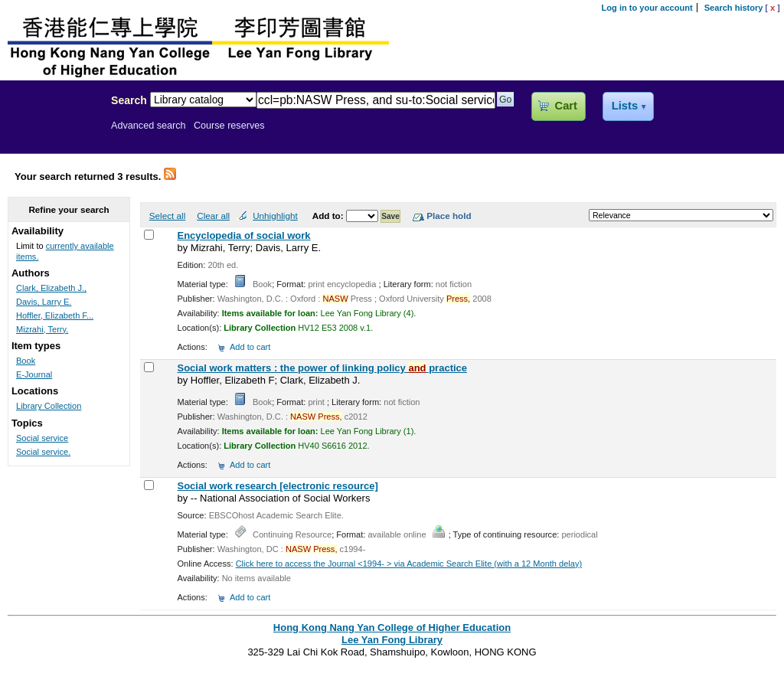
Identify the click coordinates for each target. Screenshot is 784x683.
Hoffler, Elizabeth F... (55, 315)
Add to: (329, 216)
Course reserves (229, 126)
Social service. (43, 452)
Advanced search (149, 126)
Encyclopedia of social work (243, 235)
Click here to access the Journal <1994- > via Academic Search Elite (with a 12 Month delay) (409, 564)
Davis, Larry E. (44, 302)
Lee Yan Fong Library (51, 133)
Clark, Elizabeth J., (51, 288)
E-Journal (34, 374)
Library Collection (49, 406)
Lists (625, 106)
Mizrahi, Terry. (42, 329)
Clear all (213, 216)
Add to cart (250, 347)
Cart (566, 106)
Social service (42, 438)
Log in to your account (647, 8)
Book (26, 361)
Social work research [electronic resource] (277, 486)
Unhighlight (275, 216)
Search (129, 100)
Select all (167, 216)
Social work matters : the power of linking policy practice (322, 368)
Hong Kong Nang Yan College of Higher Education (392, 627)
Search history (734, 8)
